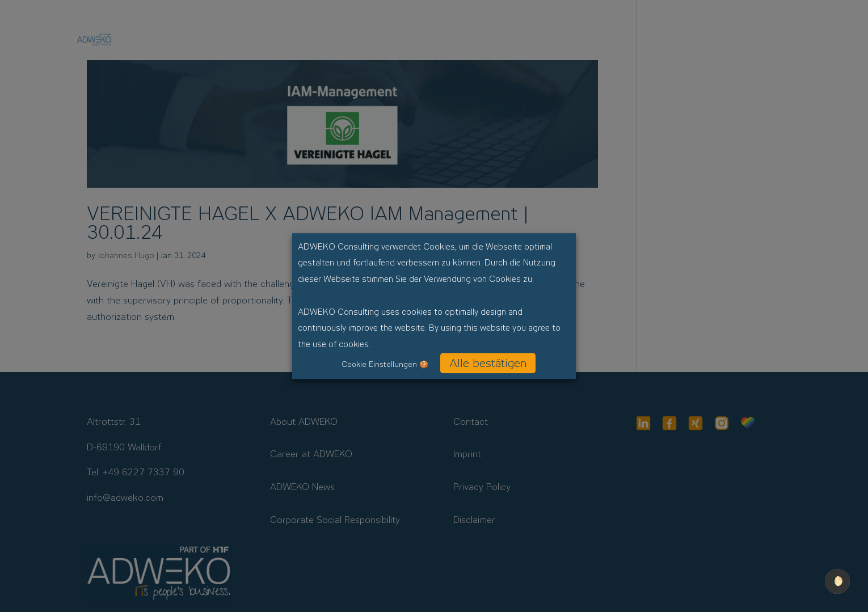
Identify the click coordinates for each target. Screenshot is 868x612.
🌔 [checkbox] (837, 581)
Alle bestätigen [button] (488, 363)
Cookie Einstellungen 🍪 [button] (385, 364)
